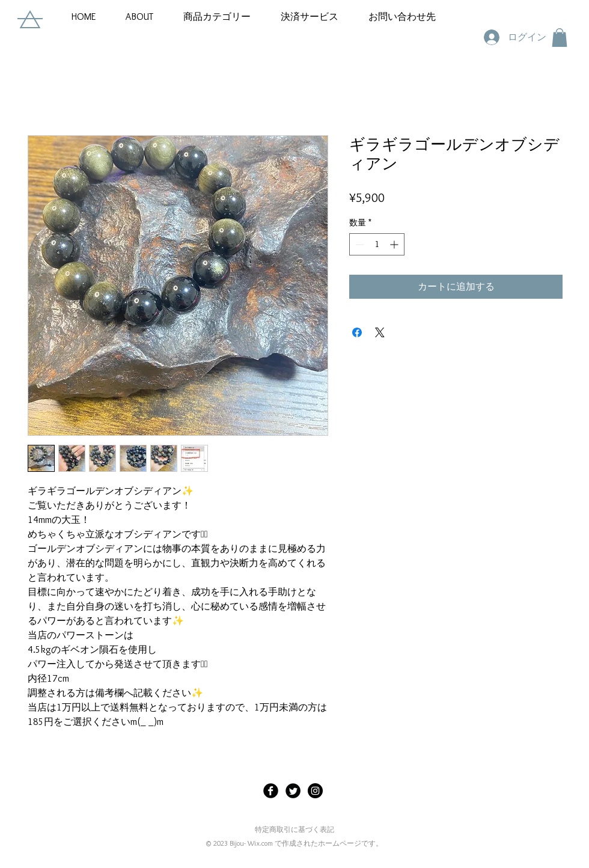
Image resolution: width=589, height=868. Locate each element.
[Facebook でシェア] (357, 332)
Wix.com (260, 843)
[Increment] (395, 244)
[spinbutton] (377, 244)
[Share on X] (380, 332)
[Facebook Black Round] (271, 791)
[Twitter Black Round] (293, 791)
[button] (217, 17)
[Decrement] (359, 244)
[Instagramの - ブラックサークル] (315, 791)
